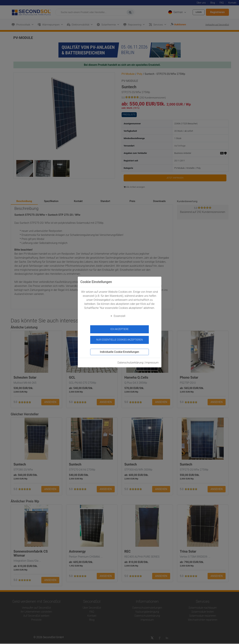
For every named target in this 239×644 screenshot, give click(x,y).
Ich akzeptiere (119, 329)
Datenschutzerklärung (130, 361)
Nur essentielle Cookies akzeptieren (119, 338)
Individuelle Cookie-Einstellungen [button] (119, 350)
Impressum (152, 361)
